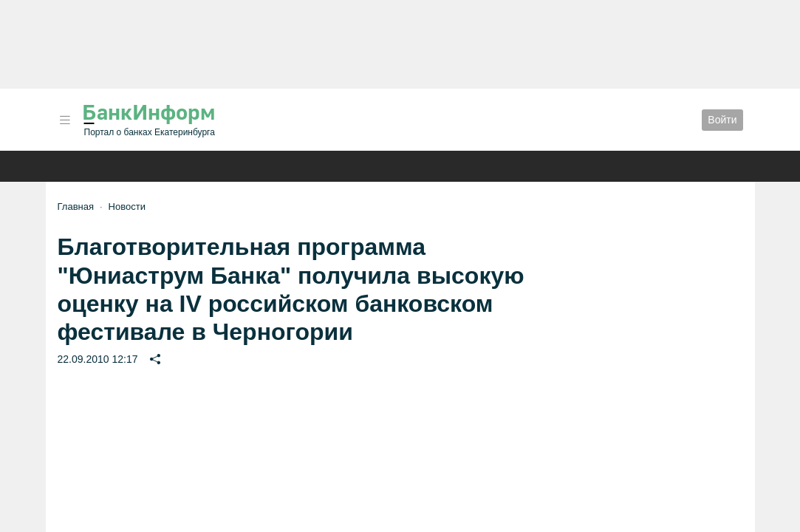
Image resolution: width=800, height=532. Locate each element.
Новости (127, 207)
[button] (65, 120)
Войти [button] (722, 120)
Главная (76, 207)
